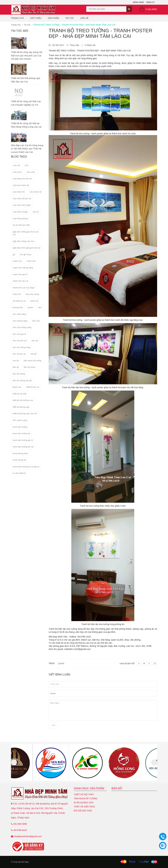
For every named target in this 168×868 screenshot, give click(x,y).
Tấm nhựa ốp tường (86, 799)
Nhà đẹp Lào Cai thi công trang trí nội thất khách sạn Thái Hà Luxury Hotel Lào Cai (27, 149)
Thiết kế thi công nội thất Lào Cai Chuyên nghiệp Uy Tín (26, 103)
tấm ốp (16, 367)
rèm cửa (36, 321)
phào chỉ (34, 301)
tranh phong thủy (20, 453)
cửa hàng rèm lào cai (22, 179)
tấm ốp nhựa (30, 367)
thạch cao (17, 387)
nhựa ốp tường (32, 294)
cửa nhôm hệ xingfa (22, 205)
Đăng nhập (138, 2)
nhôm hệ (17, 294)
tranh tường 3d (19, 460)
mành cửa (17, 261)
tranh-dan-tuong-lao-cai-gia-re (26, 467)
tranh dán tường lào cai (23, 447)
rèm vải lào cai (19, 354)
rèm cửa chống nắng (22, 327)
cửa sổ (36, 212)
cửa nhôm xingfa (20, 212)
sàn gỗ (34, 354)
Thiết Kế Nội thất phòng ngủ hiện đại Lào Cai (26, 80)
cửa (26, 165)
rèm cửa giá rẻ (19, 334)
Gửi (54, 725)
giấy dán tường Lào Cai (23, 241)
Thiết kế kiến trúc (85, 807)
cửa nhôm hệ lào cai (22, 199)
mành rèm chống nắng (23, 268)
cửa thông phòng (20, 218)
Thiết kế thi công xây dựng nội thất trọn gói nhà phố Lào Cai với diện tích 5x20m (27, 55)
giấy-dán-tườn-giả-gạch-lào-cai (27, 248)
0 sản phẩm (151, 9)
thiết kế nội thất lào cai (23, 400)
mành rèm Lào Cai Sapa (24, 288)
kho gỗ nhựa (26, 254)
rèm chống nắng (20, 321)
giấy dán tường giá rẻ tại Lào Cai (26, 233)
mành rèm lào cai (21, 281)
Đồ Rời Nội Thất (83, 811)
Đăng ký (150, 2)
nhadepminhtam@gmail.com (28, 836)
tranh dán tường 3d (21, 433)
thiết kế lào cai (33, 387)
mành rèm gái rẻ (20, 274)
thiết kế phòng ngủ (21, 407)
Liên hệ (84, 18)
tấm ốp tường (19, 374)
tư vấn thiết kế (19, 473)
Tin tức (70, 18)
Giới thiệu (36, 18)
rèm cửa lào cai (20, 341)
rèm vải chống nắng (22, 347)
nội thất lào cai (19, 301)
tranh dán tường (20, 427)
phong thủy (18, 307)
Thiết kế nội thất (84, 794)
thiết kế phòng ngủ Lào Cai (25, 414)
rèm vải (35, 341)
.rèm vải (16, 165)
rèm (40, 307)
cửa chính (17, 172)
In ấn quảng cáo (84, 803)
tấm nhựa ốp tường (32, 361)
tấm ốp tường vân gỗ (22, 380)
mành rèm (31, 261)
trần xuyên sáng (20, 420)
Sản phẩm (53, 18)
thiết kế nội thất (20, 394)
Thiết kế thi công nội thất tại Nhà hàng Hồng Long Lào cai (26, 125)
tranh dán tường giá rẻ (23, 440)
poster (30, 307)
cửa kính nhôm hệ (21, 185)
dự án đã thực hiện (21, 225)
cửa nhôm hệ (35, 192)
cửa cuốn (31, 172)
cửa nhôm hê (19, 192)
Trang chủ (17, 18)
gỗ (14, 254)
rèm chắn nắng (19, 314)
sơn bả (16, 361)
